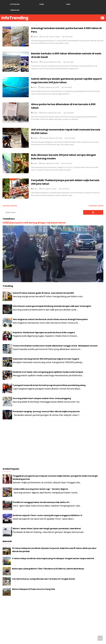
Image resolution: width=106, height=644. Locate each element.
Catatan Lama (96, 198)
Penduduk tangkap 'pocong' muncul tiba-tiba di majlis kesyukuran (46, 404)
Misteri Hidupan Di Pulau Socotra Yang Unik (34, 581)
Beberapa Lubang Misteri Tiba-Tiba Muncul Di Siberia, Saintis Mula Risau (48, 561)
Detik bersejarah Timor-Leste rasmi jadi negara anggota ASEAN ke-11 (47, 508)
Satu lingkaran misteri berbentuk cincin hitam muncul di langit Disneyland (50, 311)
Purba (36, 106)
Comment (69, 31)
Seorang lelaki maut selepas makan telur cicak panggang (42, 390)
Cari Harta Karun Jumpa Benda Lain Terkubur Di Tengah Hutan (44, 571)
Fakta (36, 156)
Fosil (35, 81)
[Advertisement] (53, 437)
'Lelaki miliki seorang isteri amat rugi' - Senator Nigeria (40, 481)
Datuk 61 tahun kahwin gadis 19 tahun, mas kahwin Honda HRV (43, 285)
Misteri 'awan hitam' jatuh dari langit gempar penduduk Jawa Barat (47, 521)
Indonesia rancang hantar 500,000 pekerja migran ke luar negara (46, 351)
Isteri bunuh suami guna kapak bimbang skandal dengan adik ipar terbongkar (52, 298)
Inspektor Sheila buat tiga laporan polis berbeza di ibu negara (44, 325)
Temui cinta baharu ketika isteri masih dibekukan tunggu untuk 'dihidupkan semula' (55, 338)
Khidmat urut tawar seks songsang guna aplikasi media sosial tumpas (48, 364)
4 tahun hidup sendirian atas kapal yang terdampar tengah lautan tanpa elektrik (53, 550)
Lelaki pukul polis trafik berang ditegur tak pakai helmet (34, 215)
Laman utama (10, 198)
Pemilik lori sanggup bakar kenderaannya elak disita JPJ (41, 494)
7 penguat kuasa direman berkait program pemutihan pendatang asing (49, 377)
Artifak (36, 31)
